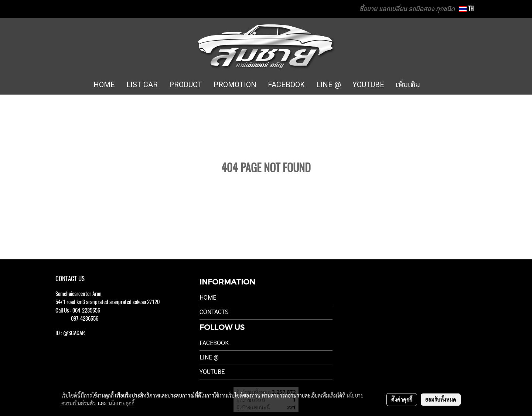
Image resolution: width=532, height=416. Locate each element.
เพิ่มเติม (408, 85)
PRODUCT (186, 85)
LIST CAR (142, 85)
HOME (104, 85)
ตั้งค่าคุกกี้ (402, 399)
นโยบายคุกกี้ (122, 403)
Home (208, 298)
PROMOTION (235, 85)
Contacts (214, 312)
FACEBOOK (286, 85)
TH (466, 9)
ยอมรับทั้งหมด (441, 399)
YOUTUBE (368, 85)
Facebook (214, 343)
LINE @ (329, 85)
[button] (437, 85)
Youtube (212, 372)
